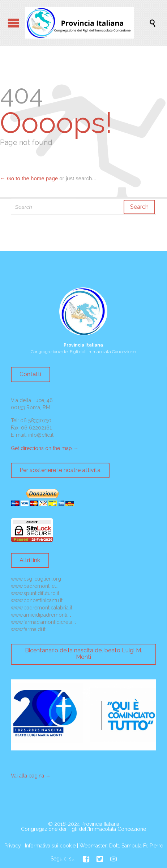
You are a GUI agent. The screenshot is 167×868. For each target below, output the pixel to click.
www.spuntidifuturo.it (35, 593)
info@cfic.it (41, 435)
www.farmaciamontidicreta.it (43, 622)
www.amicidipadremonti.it (41, 615)
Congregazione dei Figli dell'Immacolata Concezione (83, 829)
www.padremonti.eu (34, 586)
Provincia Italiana (100, 824)
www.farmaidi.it (28, 629)
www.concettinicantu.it (37, 600)
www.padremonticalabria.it (42, 608)
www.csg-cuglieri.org (36, 579)
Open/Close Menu (14, 23)
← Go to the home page (29, 178)
